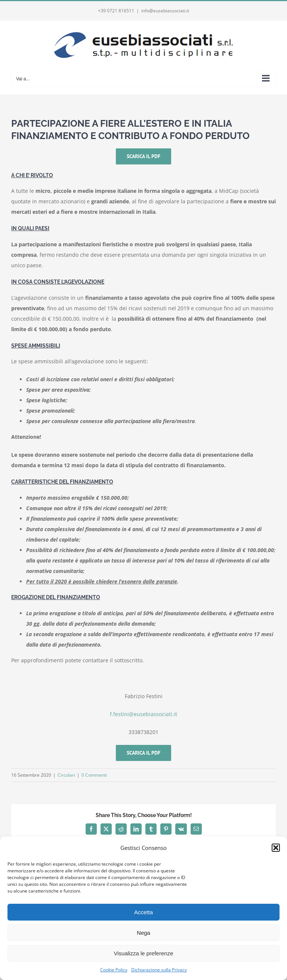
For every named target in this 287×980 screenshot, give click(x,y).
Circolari (66, 775)
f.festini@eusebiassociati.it (143, 714)
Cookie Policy (114, 970)
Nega (143, 933)
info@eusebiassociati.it (165, 11)
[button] (276, 848)
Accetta (143, 912)
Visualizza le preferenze (144, 953)
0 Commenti (94, 775)
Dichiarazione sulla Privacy (159, 970)
